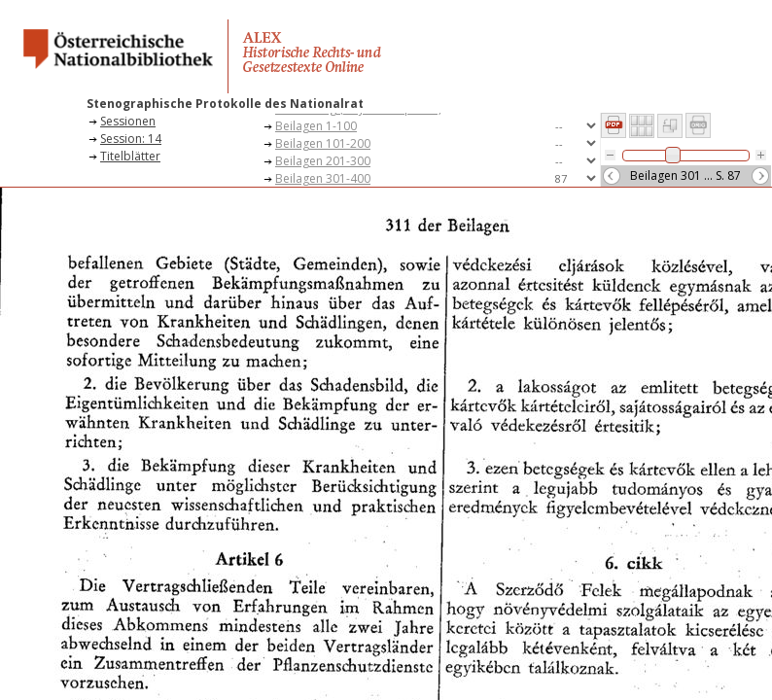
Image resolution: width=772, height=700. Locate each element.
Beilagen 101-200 (323, 143)
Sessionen (128, 121)
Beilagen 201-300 (323, 161)
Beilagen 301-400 (323, 178)
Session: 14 (131, 139)
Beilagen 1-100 (316, 126)
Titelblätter (130, 156)
